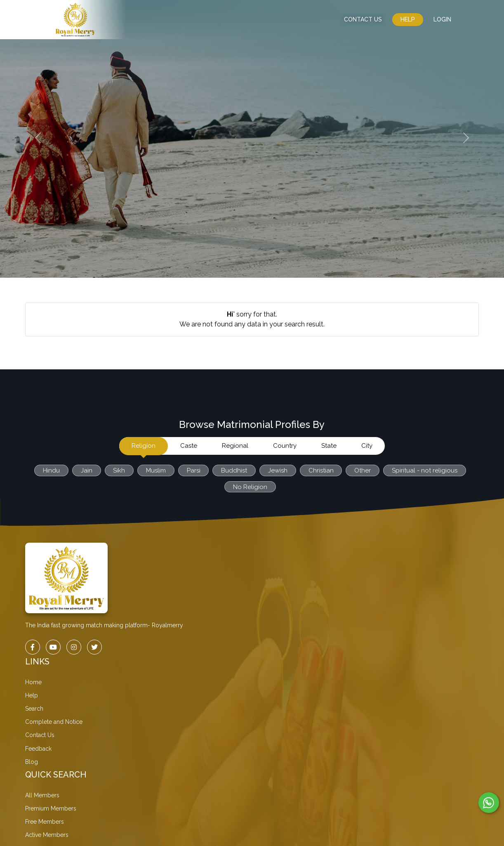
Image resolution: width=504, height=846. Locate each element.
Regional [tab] (235, 446)
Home (33, 682)
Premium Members (51, 808)
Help (408, 19)
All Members (42, 795)
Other (363, 470)
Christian (321, 470)
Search (34, 709)
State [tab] (329, 446)
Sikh (119, 470)
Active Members (47, 835)
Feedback (38, 749)
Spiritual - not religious (425, 470)
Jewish (278, 470)
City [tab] (367, 446)
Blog (32, 762)
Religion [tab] (144, 446)
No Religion (250, 487)
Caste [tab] (189, 446)
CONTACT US (363, 19)
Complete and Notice (54, 722)
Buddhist (234, 470)
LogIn (442, 19)
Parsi (193, 470)
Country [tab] (285, 446)
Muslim (155, 470)
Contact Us (40, 735)
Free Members (45, 822)
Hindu (51, 470)
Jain (86, 470)
